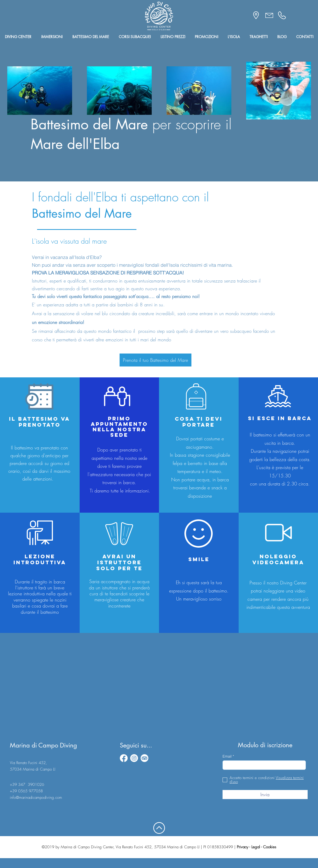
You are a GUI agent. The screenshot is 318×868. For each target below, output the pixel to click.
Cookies (270, 847)
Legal (256, 847)
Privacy (243, 847)
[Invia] (265, 795)
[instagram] (134, 758)
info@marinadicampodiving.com (36, 798)
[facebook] (124, 758)
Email (227, 756)
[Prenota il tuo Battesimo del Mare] (155, 360)
